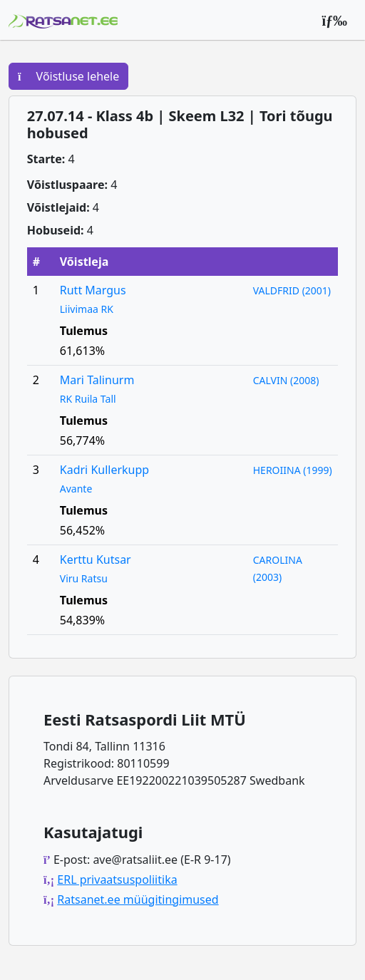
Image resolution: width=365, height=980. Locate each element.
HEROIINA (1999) (293, 470)
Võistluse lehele (68, 76)
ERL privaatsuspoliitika (117, 880)
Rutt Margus (93, 290)
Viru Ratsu (84, 578)
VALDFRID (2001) (292, 290)
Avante (76, 489)
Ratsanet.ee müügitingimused (138, 899)
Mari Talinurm (97, 380)
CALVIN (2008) (286, 380)
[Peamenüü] (334, 20)
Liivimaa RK (87, 309)
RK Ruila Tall (88, 399)
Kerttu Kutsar (96, 559)
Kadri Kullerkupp (104, 470)
